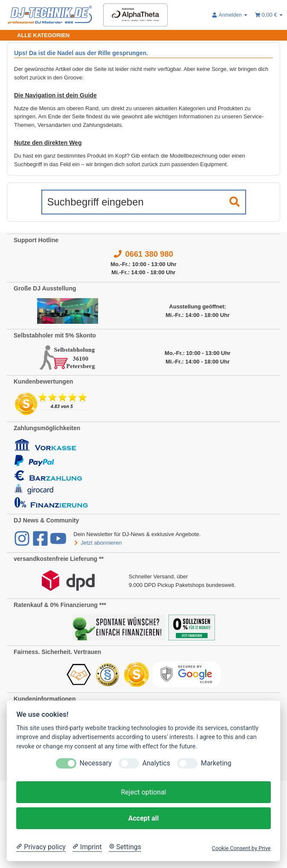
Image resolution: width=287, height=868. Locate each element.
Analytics (156, 763)
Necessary (96, 763)
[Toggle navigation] (38, 35)
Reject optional (143, 792)
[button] (230, 15)
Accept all (143, 818)
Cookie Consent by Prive (241, 848)
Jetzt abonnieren (97, 543)
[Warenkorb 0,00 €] (269, 15)
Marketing (216, 763)
